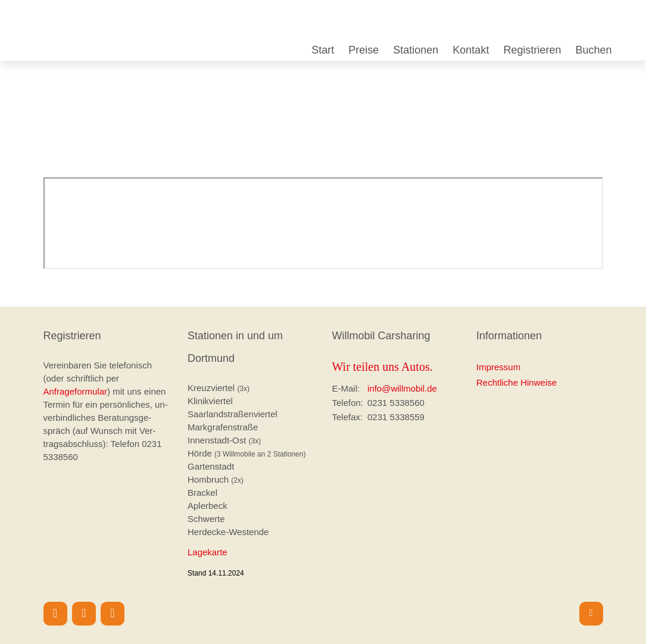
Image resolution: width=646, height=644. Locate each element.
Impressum (498, 367)
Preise (363, 50)
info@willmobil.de (402, 388)
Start (323, 50)
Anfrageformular (76, 391)
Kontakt (471, 50)
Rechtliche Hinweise (517, 382)
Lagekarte (207, 552)
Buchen (593, 50)
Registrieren (532, 50)
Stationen (416, 50)
